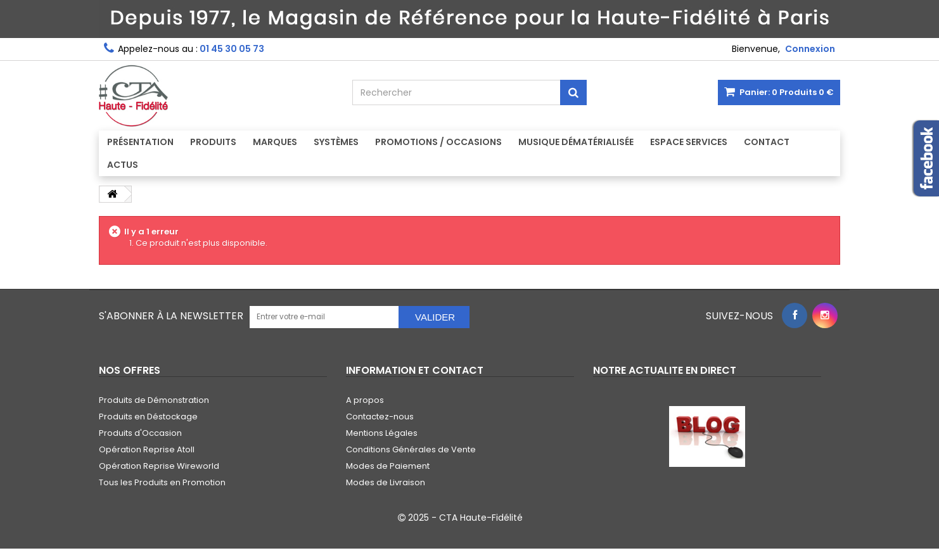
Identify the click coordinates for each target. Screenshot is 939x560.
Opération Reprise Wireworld (159, 466)
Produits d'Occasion (140, 433)
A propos (365, 400)
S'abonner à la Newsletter (171, 316)
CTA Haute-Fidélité (481, 518)
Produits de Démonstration (154, 400)
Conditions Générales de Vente (411, 449)
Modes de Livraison (386, 482)
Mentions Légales (382, 433)
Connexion (810, 49)
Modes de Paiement (388, 466)
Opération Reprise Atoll (147, 449)
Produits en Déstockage (148, 417)
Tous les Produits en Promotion (162, 482)
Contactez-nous (380, 417)
